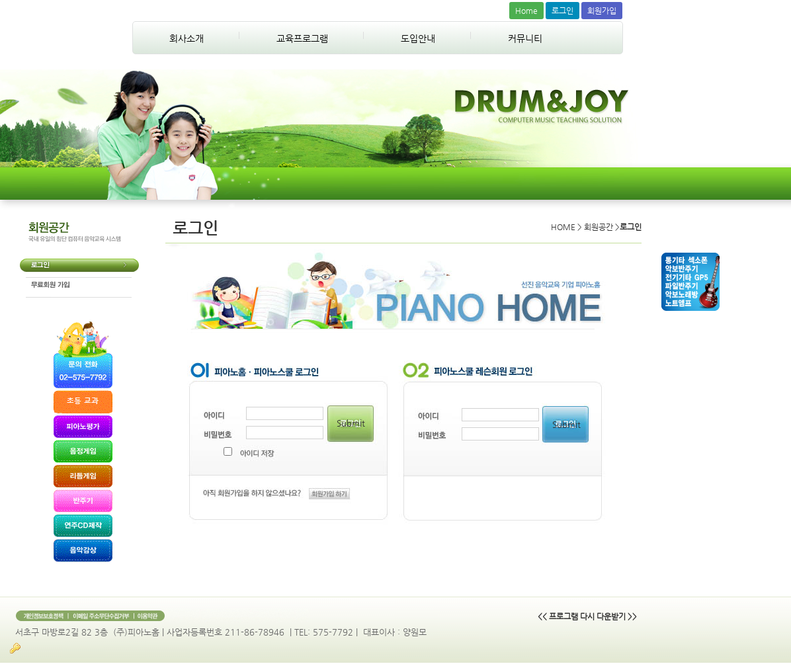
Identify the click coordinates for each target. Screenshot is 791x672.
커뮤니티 (525, 38)
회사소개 (187, 38)
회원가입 (602, 11)
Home (526, 11)
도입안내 (418, 38)
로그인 (562, 11)
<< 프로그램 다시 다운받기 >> (587, 616)
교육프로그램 (302, 38)
